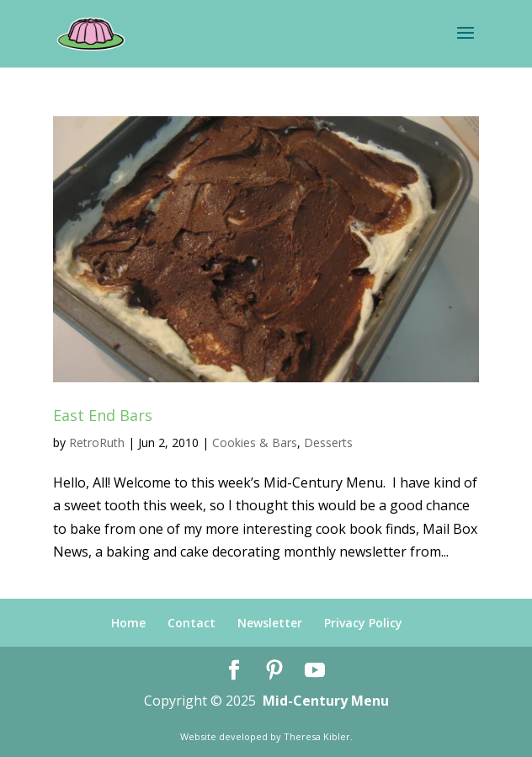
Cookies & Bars (255, 442)
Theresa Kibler (317, 736)
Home (128, 623)
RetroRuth (97, 442)
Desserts (328, 442)
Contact (192, 623)
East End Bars (103, 415)
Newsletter (270, 623)
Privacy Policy (363, 623)
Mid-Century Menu (326, 701)
